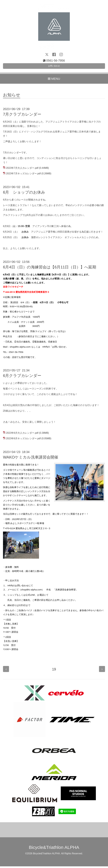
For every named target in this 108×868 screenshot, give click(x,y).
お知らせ (12, 97)
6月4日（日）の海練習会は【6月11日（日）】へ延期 (50, 269)
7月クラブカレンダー (22, 116)
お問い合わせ (54, 67)
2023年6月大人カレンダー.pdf (22, 435)
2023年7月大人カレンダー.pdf (22, 170)
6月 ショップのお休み (24, 194)
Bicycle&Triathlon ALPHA (54, 849)
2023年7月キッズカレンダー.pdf (23, 175)
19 (54, 671)
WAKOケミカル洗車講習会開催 (31, 459)
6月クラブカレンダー (22, 377)
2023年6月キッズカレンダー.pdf (23, 440)
